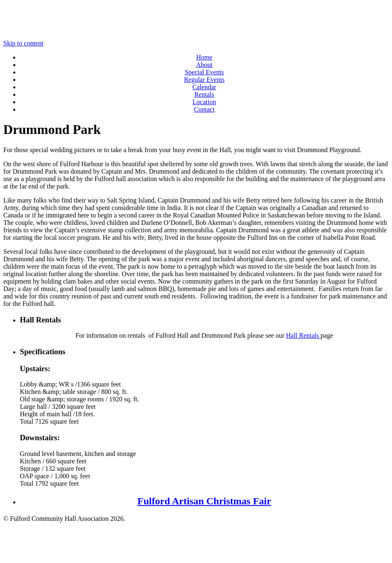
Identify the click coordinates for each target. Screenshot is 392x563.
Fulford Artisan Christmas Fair (204, 501)
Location (204, 102)
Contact (204, 109)
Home (204, 57)
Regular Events (204, 80)
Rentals (204, 94)
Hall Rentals (304, 335)
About (204, 65)
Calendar (204, 87)
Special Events (204, 72)
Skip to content (23, 43)
